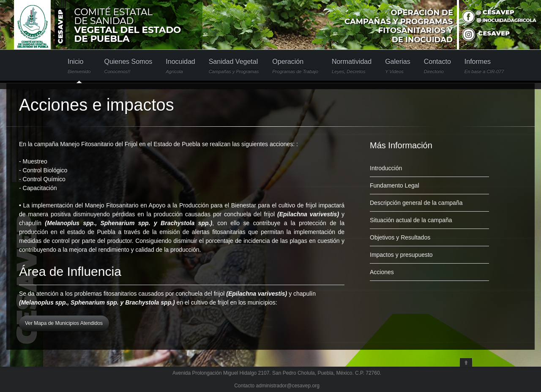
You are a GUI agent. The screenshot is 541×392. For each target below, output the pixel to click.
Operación (295, 66)
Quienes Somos (128, 66)
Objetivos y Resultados (400, 237)
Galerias (398, 66)
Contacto (437, 66)
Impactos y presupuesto (401, 255)
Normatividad (352, 66)
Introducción (386, 168)
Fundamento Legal (395, 185)
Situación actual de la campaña (411, 220)
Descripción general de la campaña (416, 203)
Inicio (79, 66)
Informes (484, 66)
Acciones (382, 272)
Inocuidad (180, 66)
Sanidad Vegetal (234, 66)
